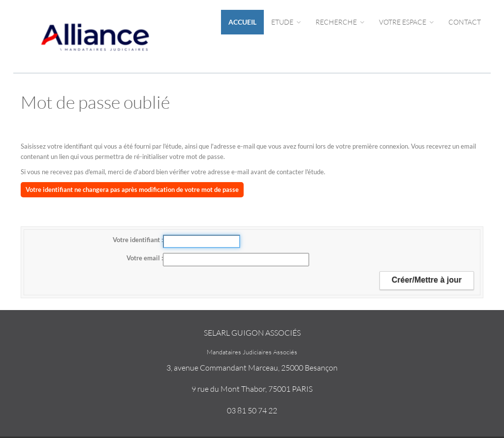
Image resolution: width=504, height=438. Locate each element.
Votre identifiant (137, 240)
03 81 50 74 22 (252, 410)
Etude (286, 22)
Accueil (242, 22)
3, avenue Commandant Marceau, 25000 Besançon (252, 368)
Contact (465, 22)
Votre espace (406, 22)
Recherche (340, 22)
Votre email (144, 258)
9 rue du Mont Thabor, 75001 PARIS (252, 389)
